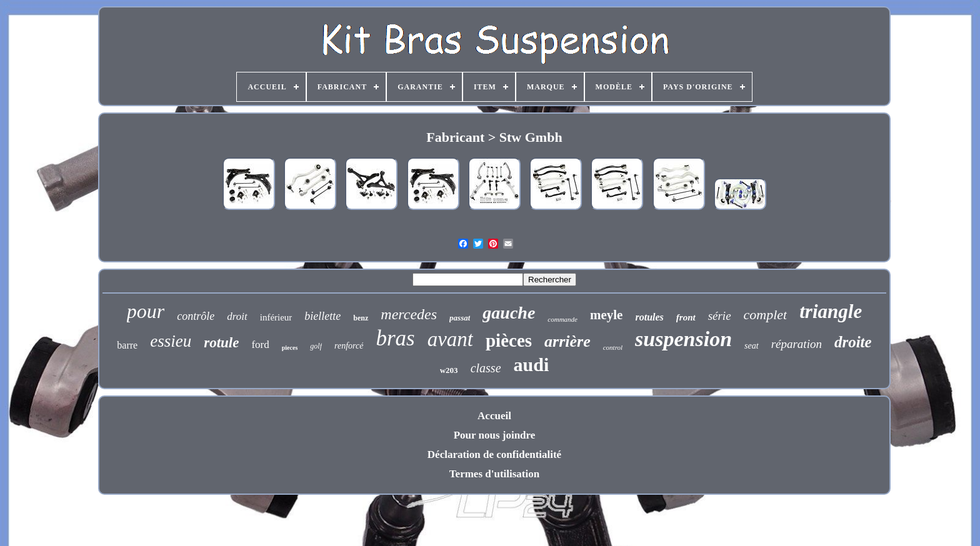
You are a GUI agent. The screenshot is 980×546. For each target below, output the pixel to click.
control (613, 347)
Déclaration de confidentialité (494, 454)
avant (450, 339)
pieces (290, 348)
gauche (509, 313)
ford (260, 345)
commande (562, 319)
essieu (171, 341)
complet (766, 315)
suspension (683, 339)
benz (361, 318)
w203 (449, 370)
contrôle (196, 316)
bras (395, 338)
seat (752, 346)
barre (127, 345)
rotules (649, 317)
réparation (797, 344)
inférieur (276, 317)
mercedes (409, 314)
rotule (221, 343)
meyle (606, 315)
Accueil (494, 416)
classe (486, 368)
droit (237, 316)
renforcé (349, 346)
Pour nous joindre (495, 435)
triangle (831, 311)
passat (460, 318)
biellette (322, 316)
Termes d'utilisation (494, 474)
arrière (567, 341)
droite (853, 342)
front (686, 317)
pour (146, 311)
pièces (509, 340)
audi (532, 365)
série (720, 316)
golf (316, 346)
